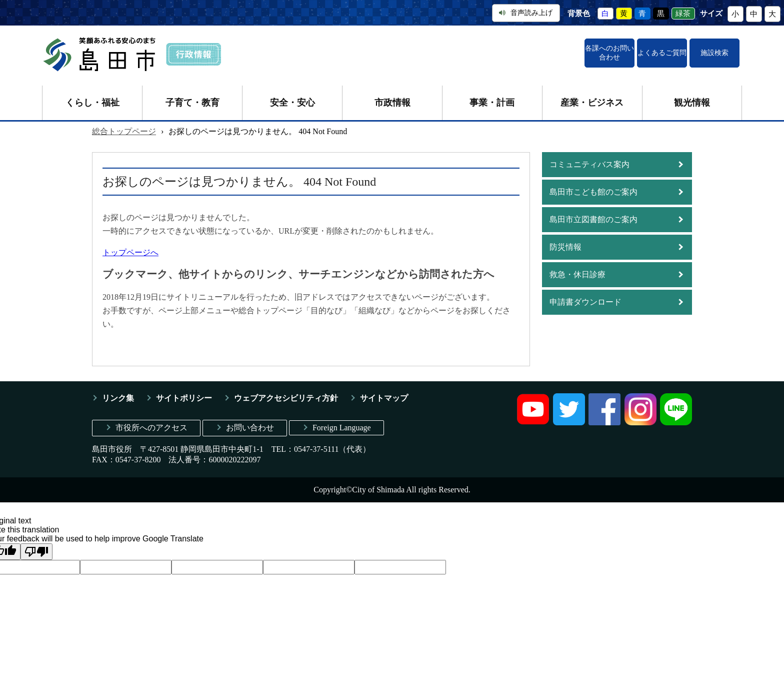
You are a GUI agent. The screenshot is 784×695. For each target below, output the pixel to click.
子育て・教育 (192, 96)
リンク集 (118, 392)
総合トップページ (124, 125)
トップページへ (130, 246)
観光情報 (692, 96)
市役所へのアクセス (151, 421)
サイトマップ (384, 392)
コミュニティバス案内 (589, 158)
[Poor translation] (36, 545)
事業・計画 (492, 96)
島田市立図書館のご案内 (593, 213)
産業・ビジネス (592, 96)
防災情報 (565, 240)
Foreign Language (342, 421)
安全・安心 (292, 96)
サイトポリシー (184, 392)
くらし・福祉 (92, 96)
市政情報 (392, 96)
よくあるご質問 (615, 50)
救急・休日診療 (577, 268)
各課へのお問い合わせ (532, 50)
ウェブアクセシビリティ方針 (286, 392)
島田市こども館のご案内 (593, 185)
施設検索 (699, 50)
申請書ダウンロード (585, 295)
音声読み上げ (526, 13)
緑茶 (683, 14)
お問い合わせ (250, 421)
